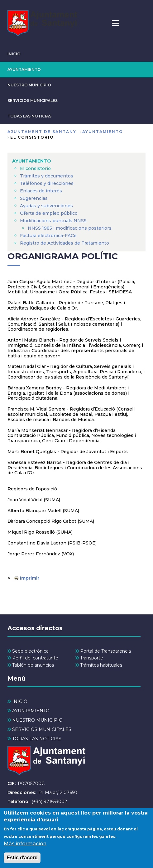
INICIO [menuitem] (20, 701)
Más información (25, 850)
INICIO (14, 54)
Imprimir (30, 578)
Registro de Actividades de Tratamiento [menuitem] (65, 243)
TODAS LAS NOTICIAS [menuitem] (37, 739)
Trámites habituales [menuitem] (101, 665)
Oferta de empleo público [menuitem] (49, 213)
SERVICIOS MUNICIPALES (33, 101)
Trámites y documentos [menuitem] (47, 176)
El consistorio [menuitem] (35, 168)
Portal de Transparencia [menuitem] (105, 651)
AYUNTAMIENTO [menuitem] (32, 161)
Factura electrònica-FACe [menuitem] (48, 236)
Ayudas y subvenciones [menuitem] (46, 206)
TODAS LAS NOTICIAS (29, 116)
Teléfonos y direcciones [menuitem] (47, 183)
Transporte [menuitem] (92, 658)
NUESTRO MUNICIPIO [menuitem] (37, 720)
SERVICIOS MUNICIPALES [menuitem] (42, 729)
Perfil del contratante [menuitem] (35, 658)
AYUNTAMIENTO (24, 69)
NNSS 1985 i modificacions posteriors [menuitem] (70, 228)
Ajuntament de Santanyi (43, 132)
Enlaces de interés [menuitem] (41, 191)
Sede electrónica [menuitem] (30, 651)
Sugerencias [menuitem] (34, 198)
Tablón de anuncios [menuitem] (33, 665)
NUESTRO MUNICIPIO (29, 85)
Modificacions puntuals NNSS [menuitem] (53, 221)
